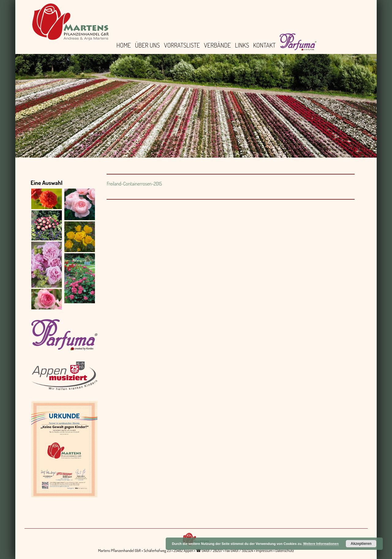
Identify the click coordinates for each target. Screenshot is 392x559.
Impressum (264, 550)
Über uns (147, 45)
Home (124, 45)
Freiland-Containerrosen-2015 (134, 184)
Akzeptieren (361, 544)
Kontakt (264, 45)
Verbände (217, 45)
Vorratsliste (182, 45)
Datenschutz (285, 550)
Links (242, 45)
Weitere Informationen (321, 544)
